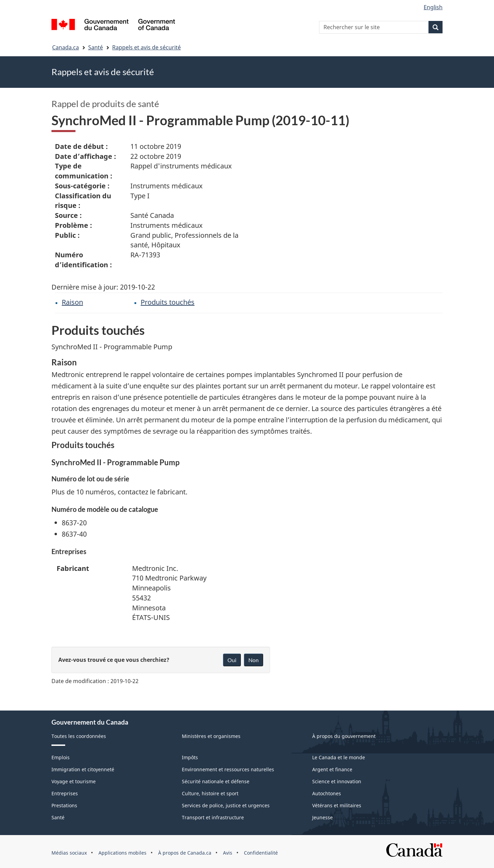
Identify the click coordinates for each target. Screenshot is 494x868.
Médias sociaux (69, 853)
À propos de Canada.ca (185, 853)
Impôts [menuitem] (190, 757)
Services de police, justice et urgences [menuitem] (226, 805)
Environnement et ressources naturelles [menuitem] (228, 769)
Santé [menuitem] (58, 817)
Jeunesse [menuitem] (322, 817)
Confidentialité (261, 853)
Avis (228, 853)
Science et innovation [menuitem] (337, 781)
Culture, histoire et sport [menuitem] (210, 793)
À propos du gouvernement (344, 736)
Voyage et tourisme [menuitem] (74, 781)
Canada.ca (66, 47)
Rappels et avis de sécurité (146, 47)
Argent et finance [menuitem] (332, 769)
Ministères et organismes (211, 736)
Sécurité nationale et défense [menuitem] (216, 781)
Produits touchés (168, 302)
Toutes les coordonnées (79, 736)
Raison (72, 302)
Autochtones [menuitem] (327, 793)
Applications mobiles (122, 853)
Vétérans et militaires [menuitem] (337, 805)
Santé (96, 47)
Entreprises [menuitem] (65, 793)
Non (254, 660)
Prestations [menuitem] (64, 805)
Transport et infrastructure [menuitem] (213, 817)
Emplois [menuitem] (61, 757)
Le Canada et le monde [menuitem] (339, 757)
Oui (232, 660)
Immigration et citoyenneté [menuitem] (83, 769)
